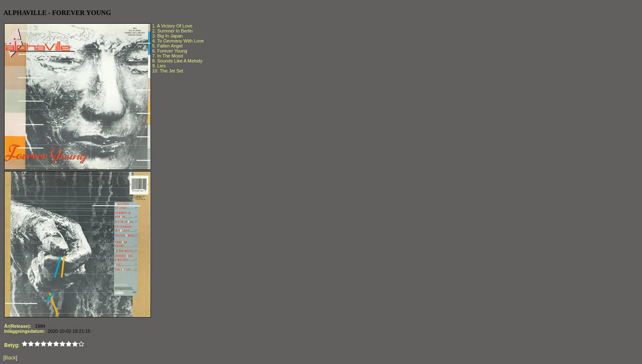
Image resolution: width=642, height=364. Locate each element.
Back (10, 358)
